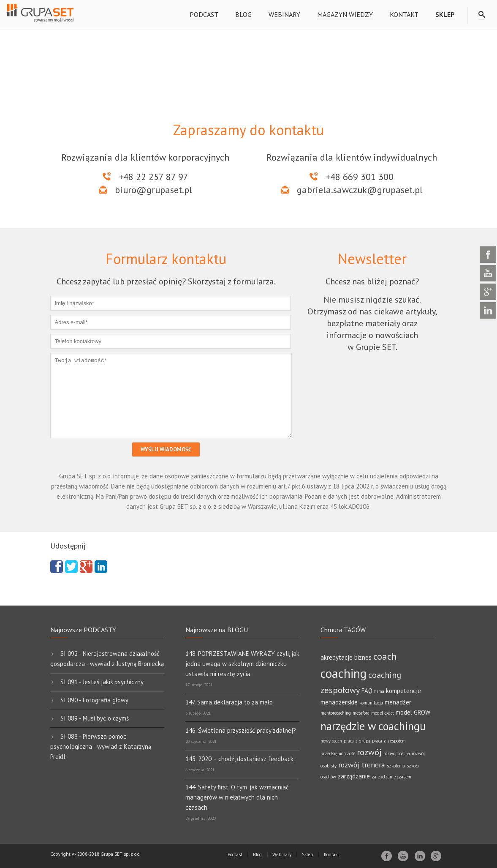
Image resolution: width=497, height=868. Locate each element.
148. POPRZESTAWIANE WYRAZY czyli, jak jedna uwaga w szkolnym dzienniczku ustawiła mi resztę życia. (242, 664)
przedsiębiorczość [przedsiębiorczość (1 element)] (338, 753)
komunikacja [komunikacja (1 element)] (371, 703)
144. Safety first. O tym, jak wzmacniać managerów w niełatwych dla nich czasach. (237, 797)
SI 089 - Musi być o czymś (95, 718)
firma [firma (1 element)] (379, 691)
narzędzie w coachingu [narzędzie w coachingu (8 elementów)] (373, 726)
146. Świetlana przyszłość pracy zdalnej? (241, 730)
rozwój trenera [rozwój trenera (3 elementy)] (362, 765)
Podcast (204, 14)
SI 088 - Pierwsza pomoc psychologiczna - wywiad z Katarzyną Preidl (101, 747)
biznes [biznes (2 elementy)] (363, 657)
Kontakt (404, 14)
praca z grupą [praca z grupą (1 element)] (357, 741)
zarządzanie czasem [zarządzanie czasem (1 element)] (391, 777)
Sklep (308, 854)
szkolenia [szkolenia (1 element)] (396, 766)
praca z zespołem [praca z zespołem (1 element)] (389, 741)
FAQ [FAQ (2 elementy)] (367, 691)
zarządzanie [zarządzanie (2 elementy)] (354, 776)
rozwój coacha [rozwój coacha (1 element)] (397, 753)
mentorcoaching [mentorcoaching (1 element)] (336, 713)
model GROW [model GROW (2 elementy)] (413, 712)
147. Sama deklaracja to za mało (229, 702)
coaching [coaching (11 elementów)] (344, 673)
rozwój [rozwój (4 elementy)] (369, 752)
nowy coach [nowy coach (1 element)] (331, 741)
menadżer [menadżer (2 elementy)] (398, 702)
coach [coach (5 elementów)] (385, 656)
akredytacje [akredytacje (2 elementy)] (337, 657)
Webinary (284, 14)
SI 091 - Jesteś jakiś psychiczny (102, 682)
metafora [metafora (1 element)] (361, 713)
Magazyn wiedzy (345, 14)
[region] (248, 64)
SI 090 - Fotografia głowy (94, 700)
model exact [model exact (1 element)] (383, 713)
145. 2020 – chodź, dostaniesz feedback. (240, 759)
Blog (243, 14)
